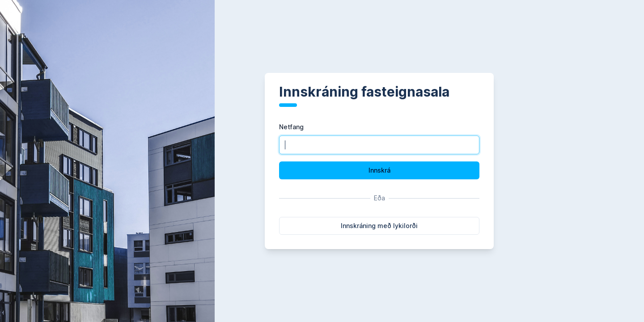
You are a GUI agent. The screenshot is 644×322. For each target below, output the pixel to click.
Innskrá (379, 170)
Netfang (291, 127)
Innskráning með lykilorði (379, 226)
